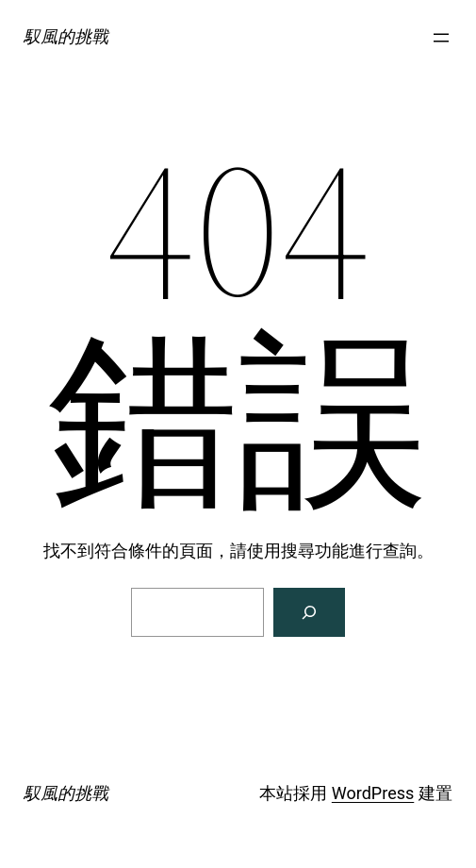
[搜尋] (309, 612)
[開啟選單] (441, 38)
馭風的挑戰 (66, 36)
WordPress (373, 793)
